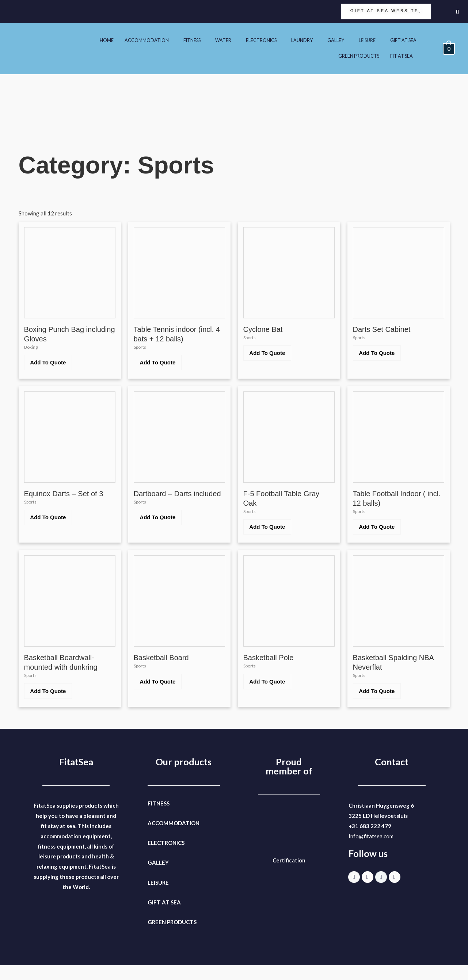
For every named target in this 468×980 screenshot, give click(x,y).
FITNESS (172, 40)
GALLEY (327, 40)
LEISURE (361, 40)
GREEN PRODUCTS (352, 56)
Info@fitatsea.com (371, 851)
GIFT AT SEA (401, 40)
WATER (206, 40)
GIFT (154, 917)
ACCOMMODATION (122, 40)
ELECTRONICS (247, 40)
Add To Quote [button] (52, 365)
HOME (79, 40)
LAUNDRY (291, 40)
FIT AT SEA (399, 56)
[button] (124, 41)
